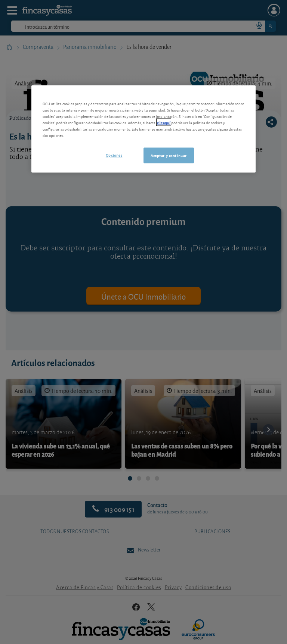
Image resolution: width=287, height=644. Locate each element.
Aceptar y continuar (169, 155)
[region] (143, 129)
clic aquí (164, 122)
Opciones (114, 155)
